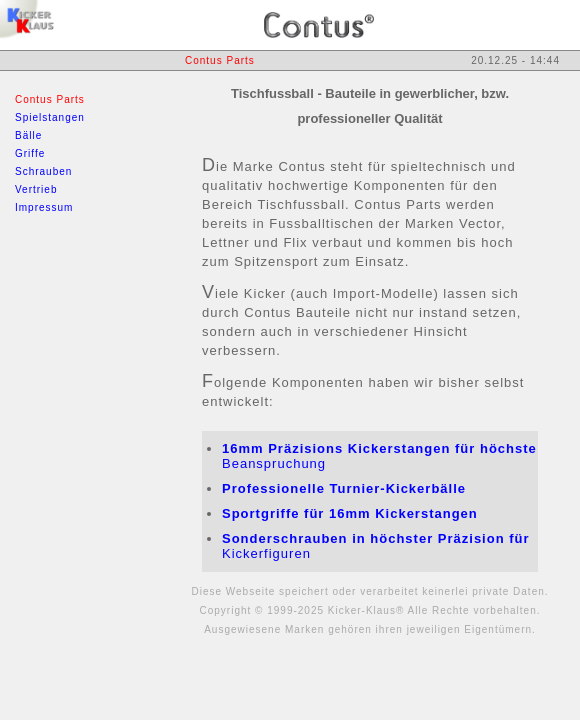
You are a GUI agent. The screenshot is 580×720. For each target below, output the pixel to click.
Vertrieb (36, 189)
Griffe (30, 153)
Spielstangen (50, 117)
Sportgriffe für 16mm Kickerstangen (350, 513)
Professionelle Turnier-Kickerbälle (344, 488)
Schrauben (43, 171)
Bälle (28, 135)
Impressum (44, 207)
